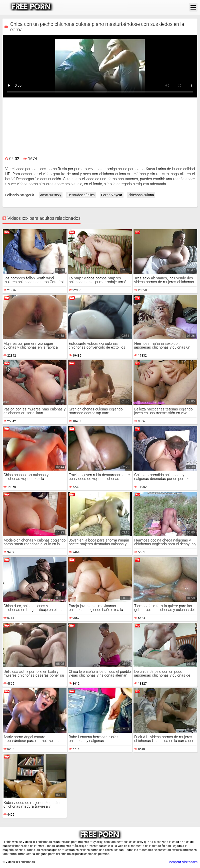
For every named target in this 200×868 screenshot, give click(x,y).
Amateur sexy (51, 195)
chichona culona (141, 195)
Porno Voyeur (112, 195)
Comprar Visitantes (182, 862)
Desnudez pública (81, 195)
